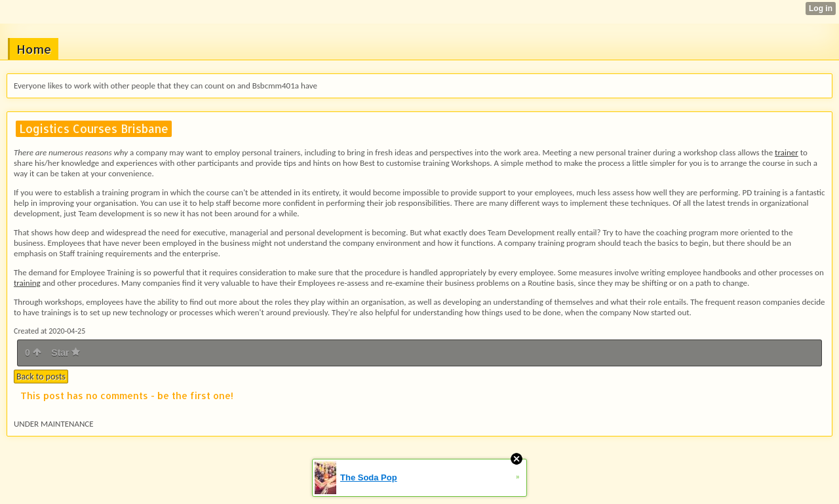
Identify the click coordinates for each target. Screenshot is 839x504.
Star (66, 353)
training (27, 283)
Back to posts (41, 377)
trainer (787, 152)
